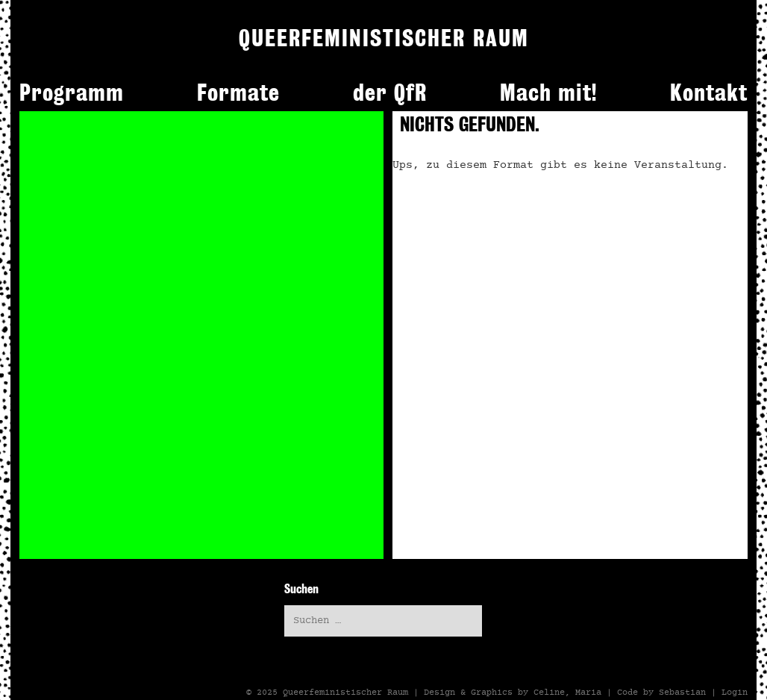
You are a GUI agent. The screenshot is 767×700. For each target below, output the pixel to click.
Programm (72, 93)
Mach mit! (548, 93)
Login (735, 693)
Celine (549, 693)
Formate (238, 93)
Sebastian (682, 693)
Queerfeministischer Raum (345, 693)
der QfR (390, 93)
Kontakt (709, 93)
